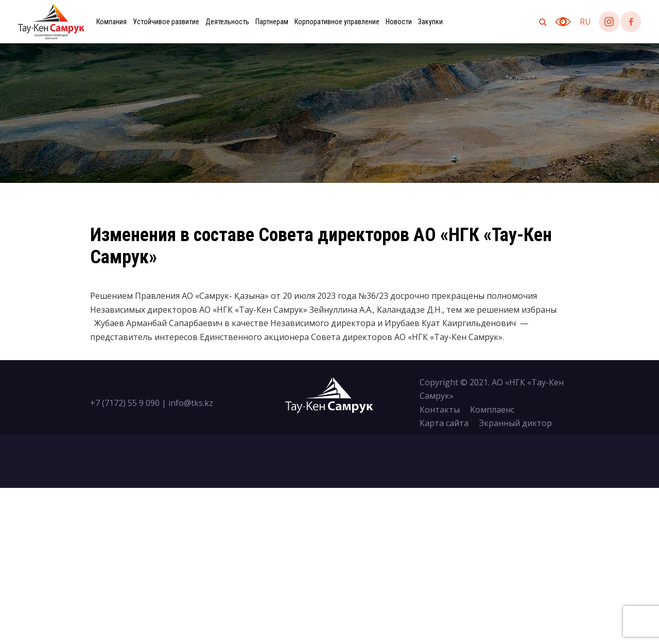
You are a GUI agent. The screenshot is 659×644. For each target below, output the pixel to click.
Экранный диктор (515, 423)
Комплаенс (492, 410)
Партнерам (272, 22)
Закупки (430, 22)
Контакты (440, 410)
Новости (399, 22)
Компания (111, 22)
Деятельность (227, 22)
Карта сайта (444, 423)
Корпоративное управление (337, 22)
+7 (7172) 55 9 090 (125, 403)
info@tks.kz (191, 403)
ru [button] (585, 22)
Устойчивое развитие (166, 22)
